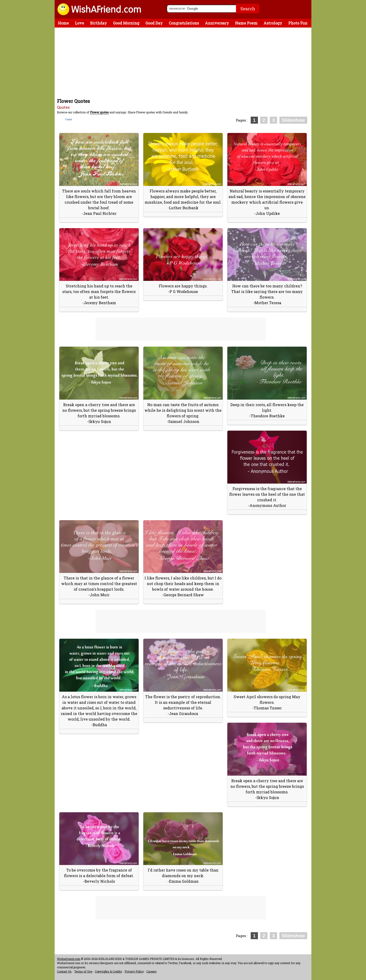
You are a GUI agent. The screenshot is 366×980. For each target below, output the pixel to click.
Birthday (99, 23)
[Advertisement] (184, 63)
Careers (151, 971)
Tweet (69, 120)
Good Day (154, 23)
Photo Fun (298, 23)
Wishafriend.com (69, 959)
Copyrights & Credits (108, 971)
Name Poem (246, 23)
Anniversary (217, 23)
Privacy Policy (134, 971)
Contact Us (64, 971)
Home (63, 23)
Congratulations (184, 23)
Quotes (63, 107)
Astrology (273, 23)
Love (79, 23)
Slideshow (293, 120)
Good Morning (126, 23)
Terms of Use (83, 971)
